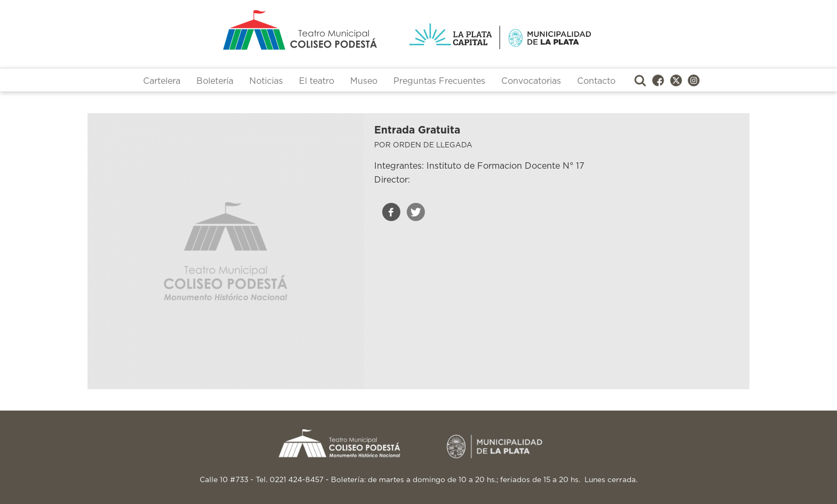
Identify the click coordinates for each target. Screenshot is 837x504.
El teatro (317, 81)
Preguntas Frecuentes (439, 81)
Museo (364, 81)
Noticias (266, 81)
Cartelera (162, 81)
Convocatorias (531, 81)
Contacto (596, 81)
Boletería (215, 81)
